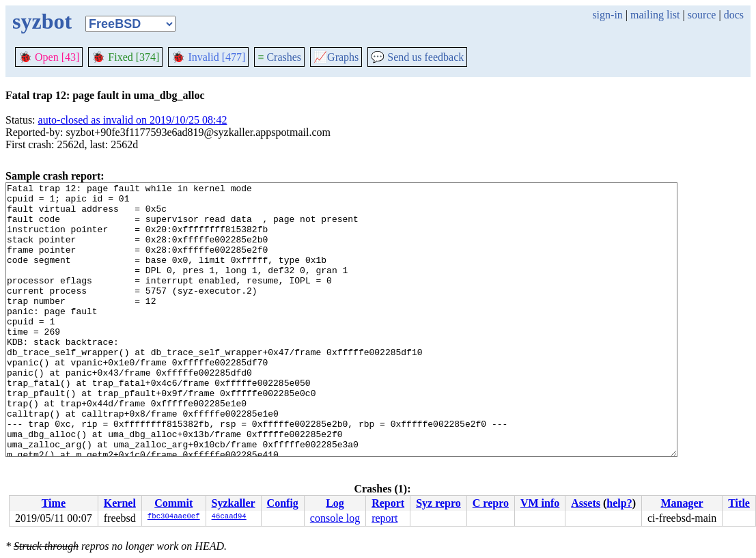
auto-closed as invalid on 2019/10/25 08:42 (133, 120)
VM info (540, 503)
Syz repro (438, 503)
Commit (173, 503)
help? (619, 503)
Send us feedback (417, 57)
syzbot (42, 21)
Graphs (336, 57)
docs (734, 15)
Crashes (279, 57)
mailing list (655, 15)
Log (335, 503)
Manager (682, 503)
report (384, 518)
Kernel (120, 503)
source (702, 15)
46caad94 (229, 517)
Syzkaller (234, 503)
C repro (491, 503)
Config (283, 503)
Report (388, 503)
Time (54, 503)
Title (739, 503)
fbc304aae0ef (174, 517)
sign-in (607, 15)
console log (335, 518)
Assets (586, 503)
